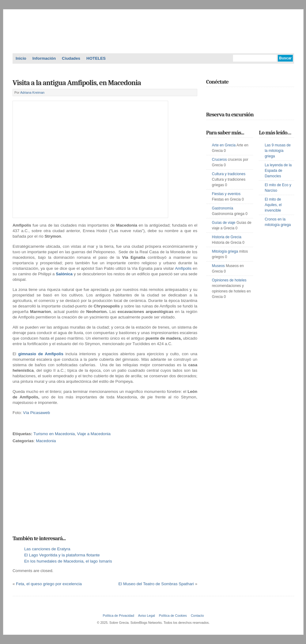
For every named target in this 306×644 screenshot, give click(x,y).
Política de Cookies (173, 616)
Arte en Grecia (224, 145)
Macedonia (46, 441)
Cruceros (219, 160)
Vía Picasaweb (36, 413)
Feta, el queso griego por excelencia (49, 584)
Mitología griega (225, 251)
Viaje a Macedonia (94, 434)
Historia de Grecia (227, 237)
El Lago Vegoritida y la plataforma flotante (62, 555)
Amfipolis (184, 268)
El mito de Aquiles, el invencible (273, 205)
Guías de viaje (224, 223)
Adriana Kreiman (32, 92)
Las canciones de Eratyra (47, 549)
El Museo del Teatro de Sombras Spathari (156, 584)
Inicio (21, 58)
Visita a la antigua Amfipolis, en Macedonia (77, 83)
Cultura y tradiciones (229, 174)
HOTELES (96, 58)
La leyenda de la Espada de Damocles (278, 171)
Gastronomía (223, 208)
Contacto (197, 616)
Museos (218, 266)
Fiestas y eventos (226, 194)
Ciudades (71, 58)
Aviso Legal (147, 616)
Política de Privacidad (118, 616)
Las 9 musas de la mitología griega (278, 151)
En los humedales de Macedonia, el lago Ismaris (68, 561)
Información (44, 58)
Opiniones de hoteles (229, 280)
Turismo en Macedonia (54, 434)
